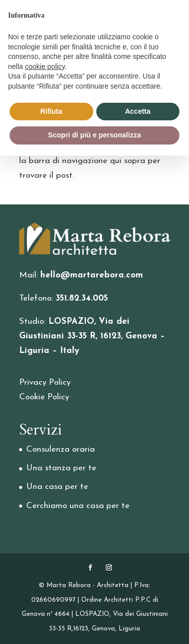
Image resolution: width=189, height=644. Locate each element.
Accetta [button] (138, 111)
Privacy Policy (45, 382)
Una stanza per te (61, 468)
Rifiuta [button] (51, 111)
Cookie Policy (44, 397)
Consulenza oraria (60, 449)
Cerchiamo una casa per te (78, 506)
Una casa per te (57, 487)
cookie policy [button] (45, 66)
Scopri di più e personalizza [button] (94, 135)
